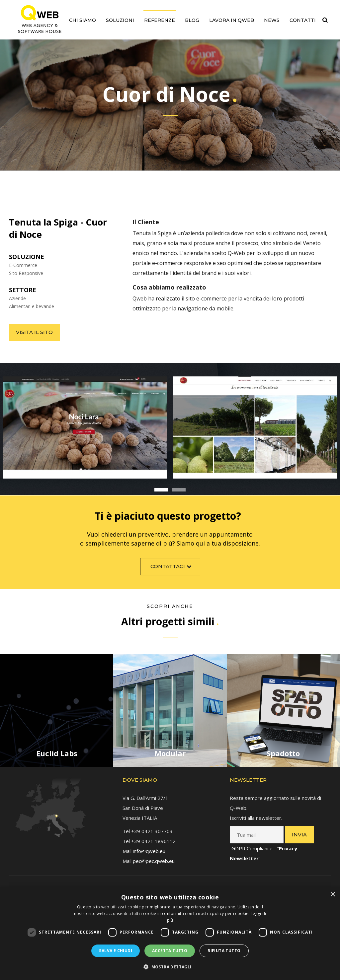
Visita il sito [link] (34, 332)
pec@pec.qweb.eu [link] (154, 856)
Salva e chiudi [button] (116, 951)
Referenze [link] (160, 20)
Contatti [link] (303, 20)
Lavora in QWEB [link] (232, 20)
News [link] (272, 20)
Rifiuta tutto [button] (224, 951)
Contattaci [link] (172, 571)
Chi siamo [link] (83, 20)
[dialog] (170, 934)
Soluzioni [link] (120, 20)
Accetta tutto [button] (170, 951)
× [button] (333, 895)
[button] (170, 967)
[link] (40, 19)
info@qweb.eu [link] (149, 846)
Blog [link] (192, 20)
